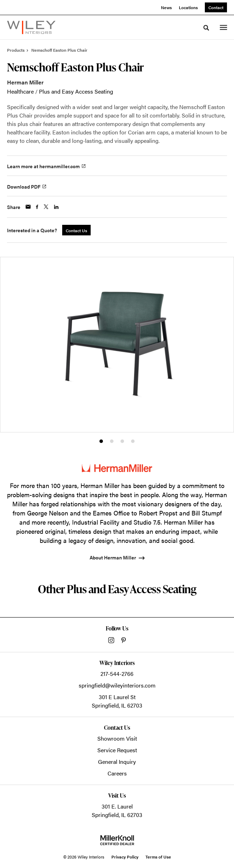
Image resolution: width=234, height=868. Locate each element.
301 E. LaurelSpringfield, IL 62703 (117, 810)
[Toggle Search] (206, 28)
